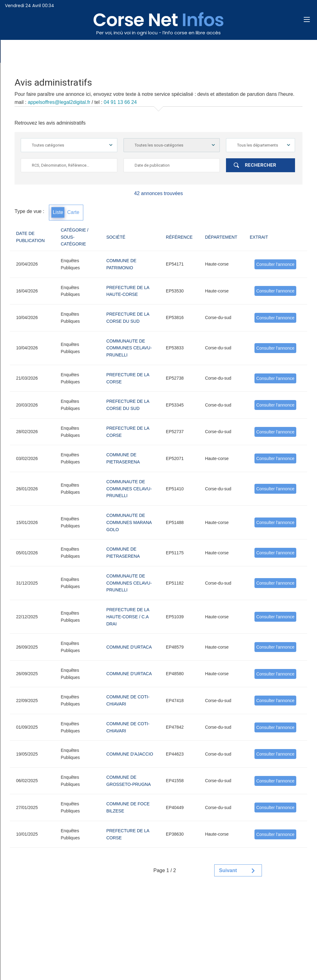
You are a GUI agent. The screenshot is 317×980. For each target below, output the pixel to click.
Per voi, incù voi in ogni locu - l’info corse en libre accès (158, 33)
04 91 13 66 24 (120, 102)
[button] (309, 20)
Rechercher (261, 165)
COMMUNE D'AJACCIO (130, 754)
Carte (73, 212)
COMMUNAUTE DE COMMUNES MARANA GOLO (129, 522)
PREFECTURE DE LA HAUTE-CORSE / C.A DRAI (128, 617)
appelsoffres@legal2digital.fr (59, 102)
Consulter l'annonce (275, 264)
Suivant (228, 870)
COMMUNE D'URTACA (129, 647)
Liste (58, 212)
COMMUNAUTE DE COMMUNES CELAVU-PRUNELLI (129, 348)
